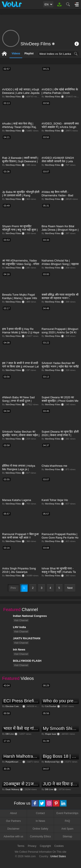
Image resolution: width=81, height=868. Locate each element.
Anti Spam (67, 829)
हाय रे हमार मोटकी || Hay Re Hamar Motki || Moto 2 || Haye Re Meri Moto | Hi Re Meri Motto (21, 334)
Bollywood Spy (52, 762)
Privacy (32, 846)
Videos (16, 54)
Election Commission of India (20, 706)
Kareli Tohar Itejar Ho (55, 500)
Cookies (59, 846)
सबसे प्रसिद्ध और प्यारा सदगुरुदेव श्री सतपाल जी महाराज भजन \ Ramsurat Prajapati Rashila (60, 298)
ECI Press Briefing (21, 701)
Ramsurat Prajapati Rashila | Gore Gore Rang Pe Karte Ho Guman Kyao (60, 538)
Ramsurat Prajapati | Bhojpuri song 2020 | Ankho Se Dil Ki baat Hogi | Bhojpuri (60, 332)
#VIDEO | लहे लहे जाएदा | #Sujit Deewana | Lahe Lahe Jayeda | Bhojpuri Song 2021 (21, 93)
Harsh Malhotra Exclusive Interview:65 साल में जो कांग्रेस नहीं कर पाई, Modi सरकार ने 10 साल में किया (21, 756)
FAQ (67, 821)
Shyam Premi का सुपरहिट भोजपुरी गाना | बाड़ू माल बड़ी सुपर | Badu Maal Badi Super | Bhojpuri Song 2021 (20, 231)
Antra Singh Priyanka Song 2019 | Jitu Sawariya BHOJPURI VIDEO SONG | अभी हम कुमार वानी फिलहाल (19, 574)
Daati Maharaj (12, 789)
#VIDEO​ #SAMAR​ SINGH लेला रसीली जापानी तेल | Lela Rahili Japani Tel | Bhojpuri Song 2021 (58, 163)
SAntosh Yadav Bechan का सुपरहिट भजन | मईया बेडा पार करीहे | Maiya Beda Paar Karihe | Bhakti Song (60, 368)
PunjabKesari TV (14, 762)
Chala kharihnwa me (55, 466)
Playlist (29, 54)
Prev (13, 588)
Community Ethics (40, 836)
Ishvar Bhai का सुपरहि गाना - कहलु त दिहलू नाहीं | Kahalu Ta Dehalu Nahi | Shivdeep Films (60, 572)
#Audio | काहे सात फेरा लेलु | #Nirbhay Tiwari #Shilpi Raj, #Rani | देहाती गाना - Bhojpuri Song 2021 (19, 129)
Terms (21, 846)
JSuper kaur (51, 734)
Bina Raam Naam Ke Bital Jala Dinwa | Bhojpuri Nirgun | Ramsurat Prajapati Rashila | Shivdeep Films (60, 231)
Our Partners (13, 821)
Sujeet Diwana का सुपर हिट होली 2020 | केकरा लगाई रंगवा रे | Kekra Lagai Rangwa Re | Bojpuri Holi (60, 437)
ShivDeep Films (13, 96)
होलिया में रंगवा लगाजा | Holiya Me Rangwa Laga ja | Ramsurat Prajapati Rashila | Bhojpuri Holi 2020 (20, 471)
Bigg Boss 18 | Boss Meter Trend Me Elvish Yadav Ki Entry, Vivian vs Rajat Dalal (60, 756)
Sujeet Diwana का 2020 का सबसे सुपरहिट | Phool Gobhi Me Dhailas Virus (60, 401)
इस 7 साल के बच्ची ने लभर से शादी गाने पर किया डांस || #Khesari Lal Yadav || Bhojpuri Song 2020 (20, 366)
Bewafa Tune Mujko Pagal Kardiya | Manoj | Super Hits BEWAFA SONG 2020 (20, 298)
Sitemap (67, 836)
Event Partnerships (67, 813)
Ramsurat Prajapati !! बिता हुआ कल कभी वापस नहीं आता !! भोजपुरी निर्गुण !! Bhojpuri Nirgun (21, 538)
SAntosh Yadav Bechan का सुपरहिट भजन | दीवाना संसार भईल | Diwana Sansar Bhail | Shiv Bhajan (21, 437)
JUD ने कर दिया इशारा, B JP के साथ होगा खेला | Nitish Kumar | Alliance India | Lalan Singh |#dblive (60, 784)
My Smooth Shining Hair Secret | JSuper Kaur (60, 728)
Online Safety (40, 829)
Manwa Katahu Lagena (17, 500)
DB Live (10, 734)
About (13, 813)
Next (70, 588)
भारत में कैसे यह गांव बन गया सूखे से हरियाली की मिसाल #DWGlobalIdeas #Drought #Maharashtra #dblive (21, 728)
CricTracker (51, 706)
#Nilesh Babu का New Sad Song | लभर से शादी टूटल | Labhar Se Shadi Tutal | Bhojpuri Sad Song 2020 (18, 402)
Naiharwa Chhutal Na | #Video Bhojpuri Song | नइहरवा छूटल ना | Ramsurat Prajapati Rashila (60, 266)
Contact (40, 813)
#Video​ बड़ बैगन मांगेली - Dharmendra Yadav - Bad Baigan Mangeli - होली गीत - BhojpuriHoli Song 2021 (58, 197)
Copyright (45, 846)
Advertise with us (13, 836)
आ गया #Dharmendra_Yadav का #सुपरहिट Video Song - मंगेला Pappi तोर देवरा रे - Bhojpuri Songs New (21, 266)
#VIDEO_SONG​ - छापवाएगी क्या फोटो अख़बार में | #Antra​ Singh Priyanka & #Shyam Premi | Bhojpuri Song (60, 129)
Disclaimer (13, 829)
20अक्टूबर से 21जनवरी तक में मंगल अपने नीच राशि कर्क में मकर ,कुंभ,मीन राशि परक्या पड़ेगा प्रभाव (21, 784)
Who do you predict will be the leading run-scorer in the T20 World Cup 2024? (60, 701)
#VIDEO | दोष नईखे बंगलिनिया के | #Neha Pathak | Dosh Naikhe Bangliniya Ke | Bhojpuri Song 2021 (60, 95)
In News (40, 821)
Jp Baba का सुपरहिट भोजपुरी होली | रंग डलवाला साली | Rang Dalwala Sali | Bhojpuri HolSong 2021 (21, 197)
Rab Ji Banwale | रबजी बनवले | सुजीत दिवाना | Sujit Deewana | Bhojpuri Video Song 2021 (20, 161)
